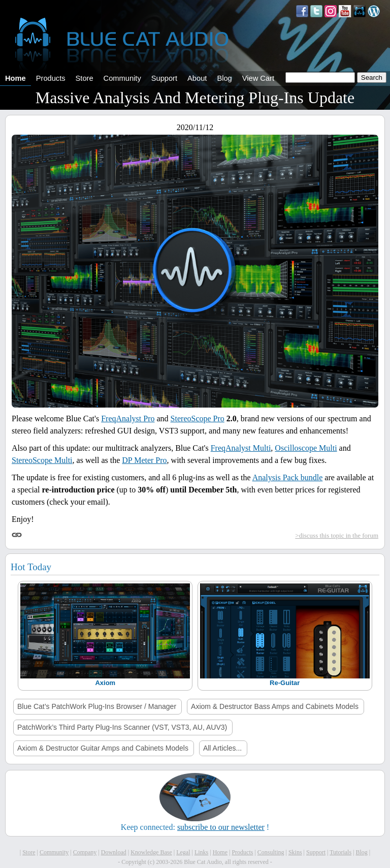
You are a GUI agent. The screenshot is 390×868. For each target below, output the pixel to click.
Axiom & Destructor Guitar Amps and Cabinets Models (103, 748)
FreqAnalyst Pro (128, 418)
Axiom (105, 683)
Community (122, 78)
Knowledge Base (151, 852)
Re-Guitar (285, 683)
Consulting (271, 852)
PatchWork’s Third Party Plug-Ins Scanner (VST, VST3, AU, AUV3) (122, 727)
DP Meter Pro (144, 460)
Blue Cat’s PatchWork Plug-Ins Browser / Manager (97, 706)
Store (85, 78)
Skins (295, 852)
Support (164, 78)
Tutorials (340, 852)
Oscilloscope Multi (306, 448)
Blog (224, 78)
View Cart (258, 78)
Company (85, 852)
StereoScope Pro (198, 418)
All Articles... (222, 748)
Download (114, 852)
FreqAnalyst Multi (241, 448)
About (197, 78)
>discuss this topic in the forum (337, 535)
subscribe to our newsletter (221, 827)
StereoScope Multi (42, 460)
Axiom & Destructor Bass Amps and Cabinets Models (275, 706)
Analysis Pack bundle (288, 477)
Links (201, 852)
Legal (183, 852)
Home (15, 78)
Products (51, 78)
